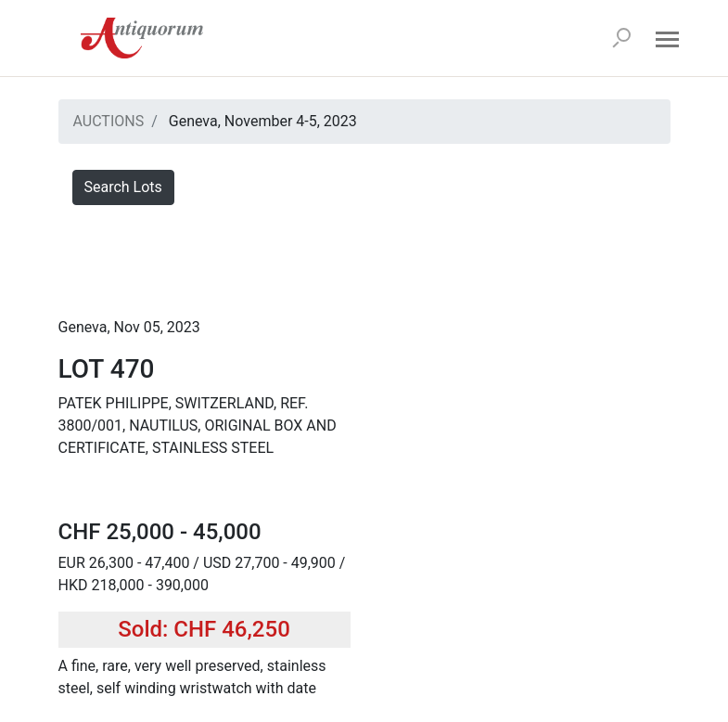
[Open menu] (668, 38)
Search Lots (123, 187)
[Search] (621, 38)
